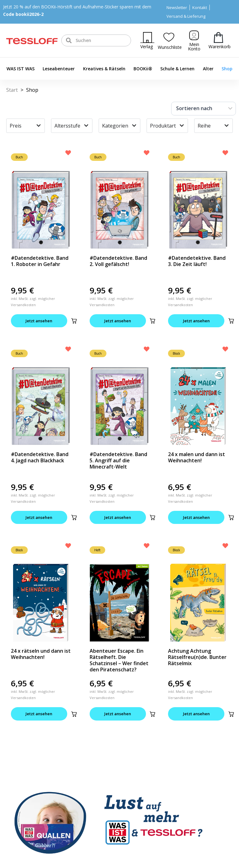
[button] (76, 321)
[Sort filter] (204, 109)
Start (12, 90)
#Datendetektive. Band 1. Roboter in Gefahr (40, 261)
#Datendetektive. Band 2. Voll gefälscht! (118, 261)
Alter (208, 69)
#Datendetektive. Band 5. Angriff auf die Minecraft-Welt (118, 461)
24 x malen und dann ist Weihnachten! (197, 458)
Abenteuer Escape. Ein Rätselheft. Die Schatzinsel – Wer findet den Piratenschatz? (119, 660)
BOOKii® (143, 69)
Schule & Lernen (177, 69)
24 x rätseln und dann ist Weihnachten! (41, 654)
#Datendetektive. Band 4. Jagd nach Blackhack (40, 458)
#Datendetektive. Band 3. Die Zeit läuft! (197, 261)
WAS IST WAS (21, 69)
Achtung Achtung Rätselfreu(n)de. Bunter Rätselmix (197, 657)
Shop (227, 69)
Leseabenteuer (59, 69)
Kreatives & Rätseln (104, 69)
